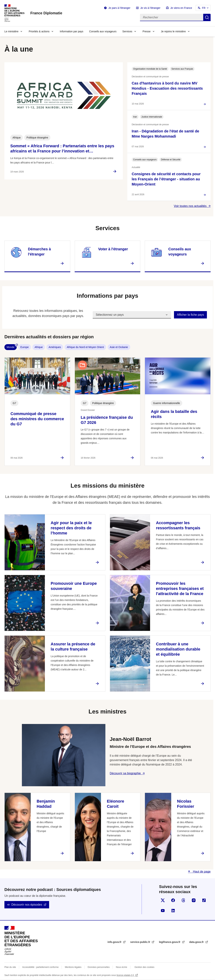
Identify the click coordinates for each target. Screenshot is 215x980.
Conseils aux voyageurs (103, 31)
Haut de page (201, 872)
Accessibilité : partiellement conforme (40, 967)
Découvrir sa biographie (125, 773)
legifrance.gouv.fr (170, 942)
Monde (11, 347)
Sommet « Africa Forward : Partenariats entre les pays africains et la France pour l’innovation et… (62, 148)
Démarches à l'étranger (39, 252)
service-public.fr (141, 942)
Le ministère (11, 31)
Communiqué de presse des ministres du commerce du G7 (37, 419)
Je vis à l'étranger (150, 8)
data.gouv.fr (197, 942)
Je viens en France (181, 8)
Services (127, 31)
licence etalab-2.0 (126, 975)
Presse (147, 31)
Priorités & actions (39, 31)
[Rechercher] (172, 17)
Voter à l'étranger (113, 249)
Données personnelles (99, 967)
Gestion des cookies (144, 967)
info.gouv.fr (115, 942)
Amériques (55, 347)
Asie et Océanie (119, 347)
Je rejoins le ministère (173, 31)
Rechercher (207, 17)
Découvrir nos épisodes (27, 905)
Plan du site (10, 967)
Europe (25, 347)
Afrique (39, 347)
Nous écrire (121, 967)
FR (204, 8)
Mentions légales (73, 967)
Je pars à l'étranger (119, 8)
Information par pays (72, 31)
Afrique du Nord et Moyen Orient (85, 347)
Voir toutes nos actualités (190, 206)
